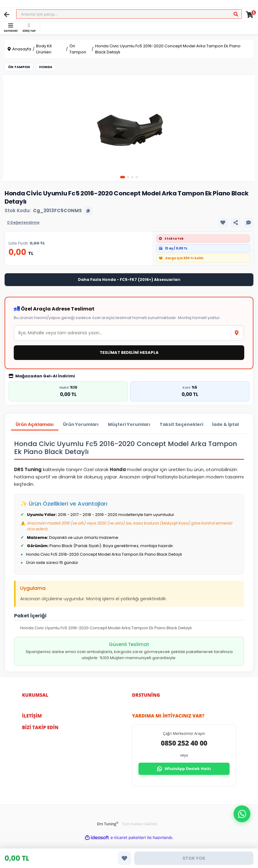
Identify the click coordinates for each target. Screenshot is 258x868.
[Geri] (7, 15)
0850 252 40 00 (184, 743)
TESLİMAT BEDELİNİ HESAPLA (129, 352)
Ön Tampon (19, 67)
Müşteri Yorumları (129, 424)
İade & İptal (226, 424)
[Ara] (236, 14)
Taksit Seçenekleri (181, 424)
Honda (46, 67)
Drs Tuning (108, 824)
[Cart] (250, 15)
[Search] (129, 14)
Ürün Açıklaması (35, 424)
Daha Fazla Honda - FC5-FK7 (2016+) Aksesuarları (129, 280)
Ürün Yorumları (81, 424)
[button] (242, 814)
